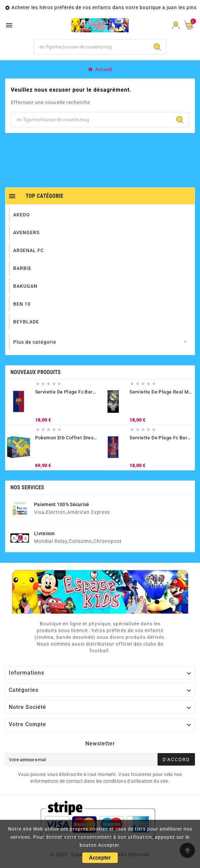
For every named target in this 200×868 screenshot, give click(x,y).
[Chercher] (91, 47)
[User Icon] (176, 25)
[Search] (157, 47)
